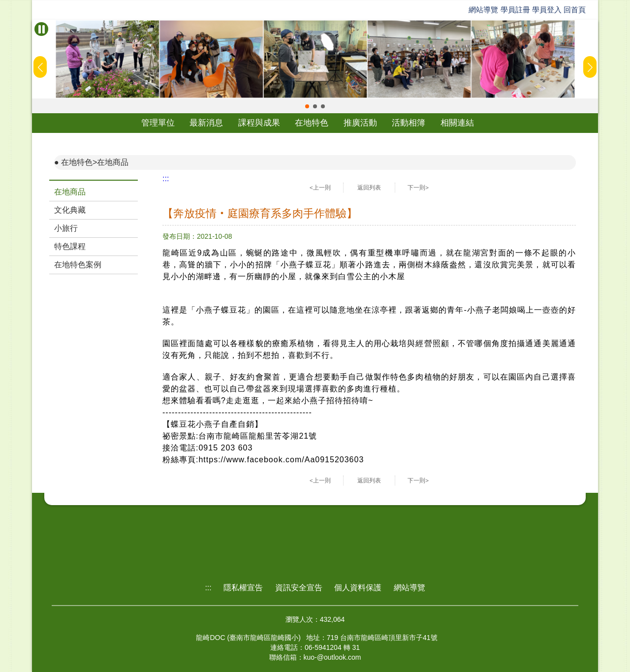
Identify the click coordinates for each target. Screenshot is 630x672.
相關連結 (457, 123)
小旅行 (66, 228)
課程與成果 (259, 123)
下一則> (418, 188)
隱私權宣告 (243, 588)
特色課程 (70, 246)
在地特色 (312, 123)
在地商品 (70, 192)
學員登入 (547, 10)
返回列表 (369, 188)
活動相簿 (409, 123)
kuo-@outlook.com (332, 657)
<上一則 (320, 188)
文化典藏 (70, 210)
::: (166, 178)
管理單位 (158, 123)
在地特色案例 (78, 265)
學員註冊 (515, 10)
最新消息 (206, 123)
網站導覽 (483, 10)
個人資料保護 (358, 588)
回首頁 (575, 10)
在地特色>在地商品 (95, 162)
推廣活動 (360, 123)
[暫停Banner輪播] (41, 29)
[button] (307, 106)
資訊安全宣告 (299, 588)
